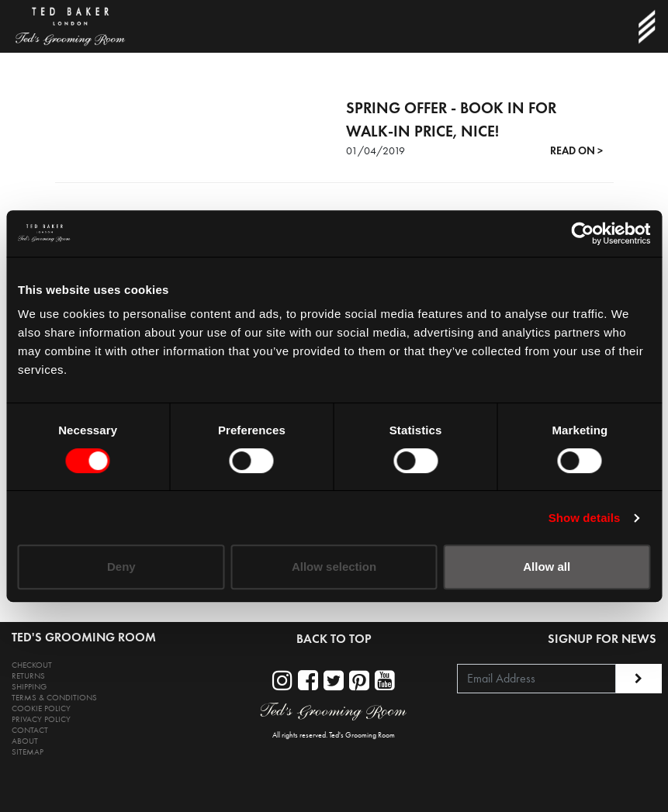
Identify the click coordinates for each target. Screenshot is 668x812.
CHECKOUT (32, 665)
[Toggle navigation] (646, 26)
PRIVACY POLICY (41, 719)
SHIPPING (29, 687)
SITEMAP (28, 752)
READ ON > (576, 151)
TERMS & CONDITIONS (54, 698)
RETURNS (28, 676)
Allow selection (334, 567)
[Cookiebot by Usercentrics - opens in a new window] (582, 233)
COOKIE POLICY (41, 708)
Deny (121, 567)
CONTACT (30, 730)
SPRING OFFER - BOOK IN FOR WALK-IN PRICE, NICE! (451, 119)
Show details (585, 518)
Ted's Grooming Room (362, 735)
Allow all (547, 567)
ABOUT (25, 741)
